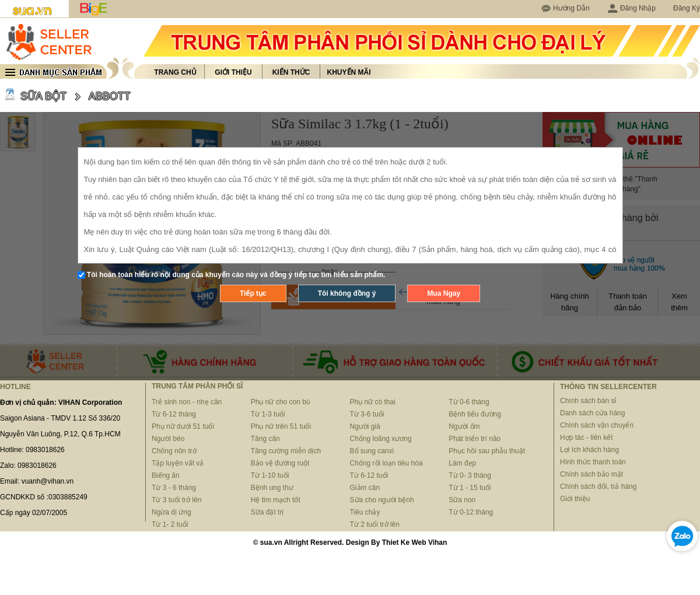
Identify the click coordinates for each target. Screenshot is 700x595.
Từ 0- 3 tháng (470, 475)
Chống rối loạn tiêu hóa (386, 463)
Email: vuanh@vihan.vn (37, 481)
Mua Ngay (444, 293)
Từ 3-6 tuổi (367, 414)
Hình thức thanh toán (593, 462)
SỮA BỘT (43, 96)
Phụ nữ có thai (373, 402)
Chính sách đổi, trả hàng (598, 487)
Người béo (168, 439)
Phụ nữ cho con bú (281, 402)
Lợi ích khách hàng (589, 450)
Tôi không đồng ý (347, 293)
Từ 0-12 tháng (471, 512)
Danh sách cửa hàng (592, 413)
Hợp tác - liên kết (587, 437)
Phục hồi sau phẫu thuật (487, 451)
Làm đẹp (462, 463)
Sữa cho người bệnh (382, 500)
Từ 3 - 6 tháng (174, 488)
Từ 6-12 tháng (174, 414)
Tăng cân (265, 439)
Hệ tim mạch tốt (276, 500)
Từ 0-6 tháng (469, 402)
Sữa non (462, 500)
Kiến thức (291, 72)
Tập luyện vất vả (178, 463)
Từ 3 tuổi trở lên (176, 500)
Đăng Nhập (631, 8)
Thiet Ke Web (404, 542)
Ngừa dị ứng (171, 512)
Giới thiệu (233, 72)
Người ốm (464, 426)
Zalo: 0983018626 (28, 466)
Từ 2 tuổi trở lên (375, 524)
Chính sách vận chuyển (597, 425)
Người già (365, 426)
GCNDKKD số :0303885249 (44, 497)
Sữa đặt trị (267, 512)
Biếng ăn (166, 475)
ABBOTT (110, 96)
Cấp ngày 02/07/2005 (34, 513)
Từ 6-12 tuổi (369, 475)
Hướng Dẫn (571, 8)
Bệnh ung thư (272, 488)
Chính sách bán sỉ (588, 401)
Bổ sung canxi (372, 451)
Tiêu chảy (365, 512)
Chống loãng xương (381, 439)
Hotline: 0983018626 (32, 450)
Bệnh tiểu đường (475, 414)
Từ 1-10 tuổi (270, 475)
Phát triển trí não (475, 439)
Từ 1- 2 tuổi (170, 524)
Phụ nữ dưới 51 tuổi (183, 426)
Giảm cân (365, 488)
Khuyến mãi (349, 72)
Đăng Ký (687, 8)
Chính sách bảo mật (591, 474)
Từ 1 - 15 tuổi (470, 488)
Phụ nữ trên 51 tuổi (281, 426)
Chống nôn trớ (174, 451)
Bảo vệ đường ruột (280, 463)
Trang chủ (175, 72)
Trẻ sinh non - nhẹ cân (187, 402)
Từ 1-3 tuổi (268, 414)
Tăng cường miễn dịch (286, 451)
